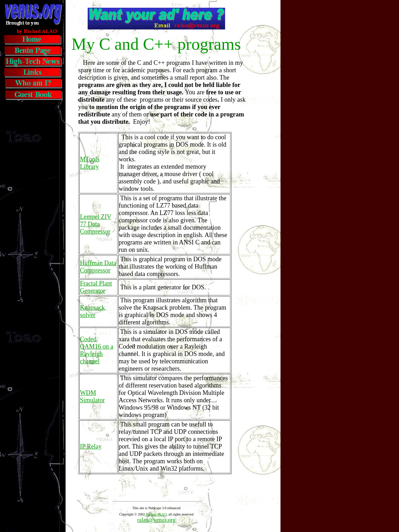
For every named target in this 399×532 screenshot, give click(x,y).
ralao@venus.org (156, 520)
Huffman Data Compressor (98, 267)
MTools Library (90, 163)
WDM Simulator (92, 396)
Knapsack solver (92, 311)
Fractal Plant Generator (96, 287)
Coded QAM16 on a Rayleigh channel (97, 350)
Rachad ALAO (156, 514)
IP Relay (91, 446)
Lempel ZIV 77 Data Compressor (96, 224)
